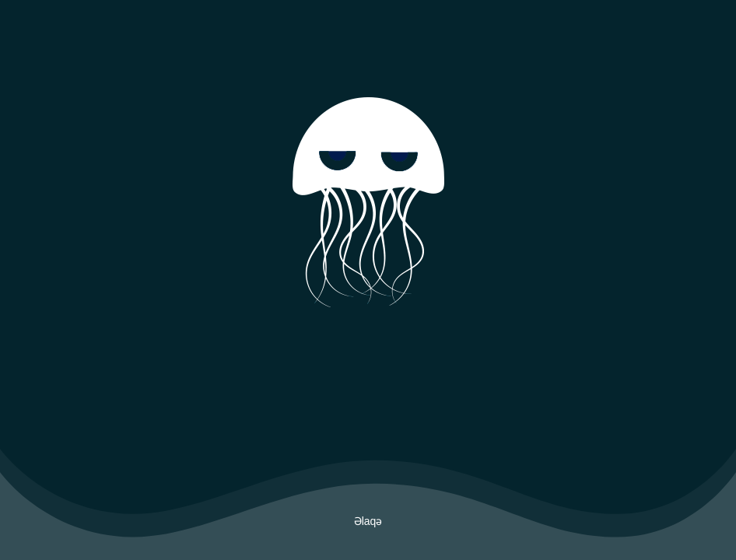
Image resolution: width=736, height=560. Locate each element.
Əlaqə (368, 521)
